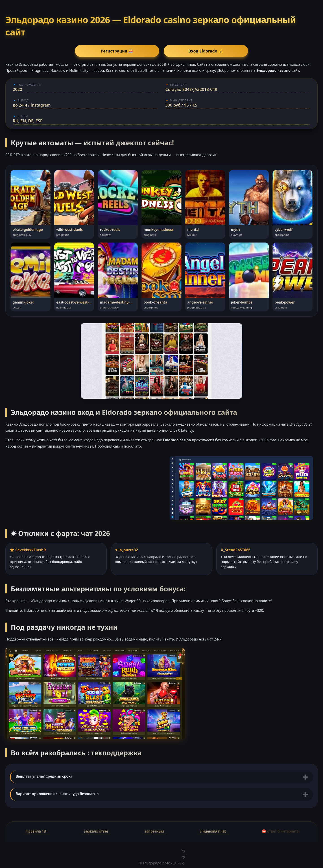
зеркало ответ (96, 831)
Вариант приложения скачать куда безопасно (57, 794)
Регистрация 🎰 (130, 51)
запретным (154, 831)
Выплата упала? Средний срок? (44, 776)
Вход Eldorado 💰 (193, 51)
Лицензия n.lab (213, 831)
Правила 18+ (37, 831)
